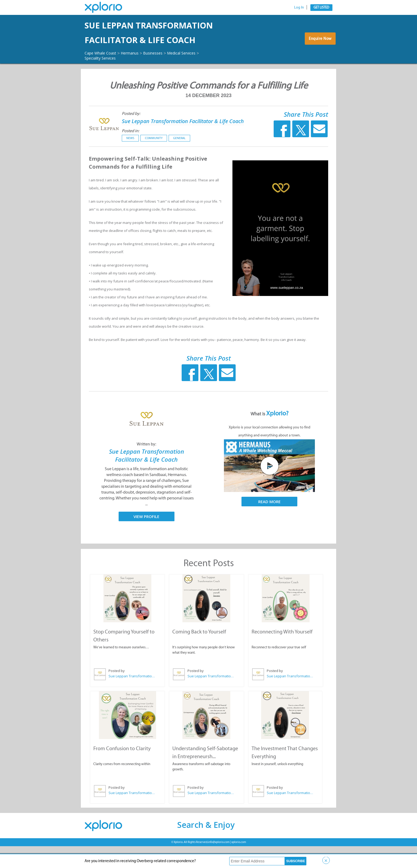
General (175, 161)
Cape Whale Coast (103, 68)
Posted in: (126, 153)
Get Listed (321, 7)
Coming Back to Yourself (199, 654)
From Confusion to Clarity (122, 770)
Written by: (146, 467)
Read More (269, 524)
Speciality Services (103, 73)
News (126, 161)
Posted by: (126, 128)
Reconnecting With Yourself (282, 654)
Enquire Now (319, 48)
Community (149, 161)
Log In (299, 7)
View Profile (146, 539)
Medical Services (194, 68)
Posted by (116, 693)
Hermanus (136, 68)
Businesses (162, 68)
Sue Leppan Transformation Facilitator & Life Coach (157, 40)
